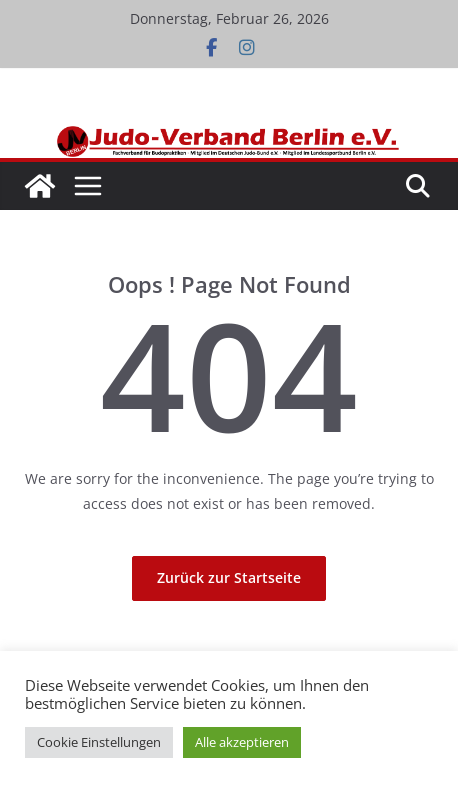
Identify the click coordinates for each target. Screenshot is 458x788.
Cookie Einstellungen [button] (99, 742)
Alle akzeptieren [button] (242, 742)
